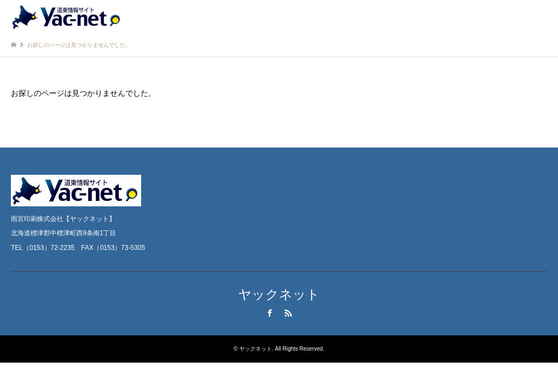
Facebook (270, 313)
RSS (288, 313)
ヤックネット (279, 294)
